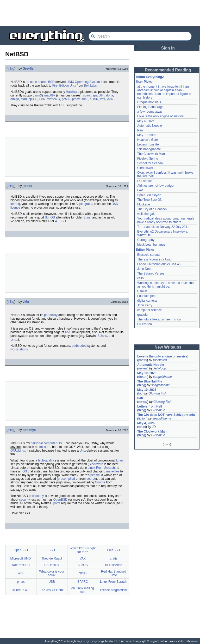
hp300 (33, 99)
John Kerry (145, 305)
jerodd (27, 186)
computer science (149, 310)
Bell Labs (90, 86)
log (140, 393)
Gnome (100, 482)
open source (39, 82)
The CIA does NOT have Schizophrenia (166, 415)
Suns (87, 217)
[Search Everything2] (140, 36)
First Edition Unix (64, 86)
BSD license (113, 565)
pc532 (66, 99)
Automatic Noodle (150, 126)
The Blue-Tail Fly (150, 381)
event (142, 427)
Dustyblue (158, 410)
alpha (109, 95)
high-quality (46, 460)
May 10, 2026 (147, 135)
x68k (110, 99)
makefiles (113, 471)
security (24, 500)
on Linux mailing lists (83, 590)
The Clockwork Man (151, 154)
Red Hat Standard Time (114, 573)
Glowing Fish (157, 393)
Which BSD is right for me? (83, 550)
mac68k (50, 95)
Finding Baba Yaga (150, 107)
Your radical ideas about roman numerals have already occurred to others (166, 220)
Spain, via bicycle (149, 195)
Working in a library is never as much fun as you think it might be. (165, 285)
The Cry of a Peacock (152, 209)
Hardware (73, 92)
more (167, 444)
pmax (76, 99)
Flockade (144, 204)
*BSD (83, 573)
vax (102, 99)
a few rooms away (150, 112)
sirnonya (29, 430)
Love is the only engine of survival (161, 116)
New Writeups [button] (168, 347)
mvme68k (53, 99)
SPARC (83, 582)
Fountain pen (146, 296)
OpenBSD (60, 500)
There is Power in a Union (155, 259)
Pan (140, 130)
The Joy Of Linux (52, 590)
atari (24, 99)
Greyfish (29, 69)
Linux (14, 339)
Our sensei (145, 181)
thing (11, 69)
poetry (143, 360)
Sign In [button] (168, 48)
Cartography (146, 240)
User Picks (144, 82)
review (143, 368)
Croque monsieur (149, 102)
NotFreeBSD (21, 565)
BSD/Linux (52, 565)
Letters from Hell (149, 144)
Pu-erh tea (145, 324)
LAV (140, 190)
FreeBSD (113, 550)
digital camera (147, 301)
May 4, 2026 (146, 121)
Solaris (102, 336)
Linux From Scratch (101, 468)
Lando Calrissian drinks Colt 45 (159, 264)
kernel (15, 204)
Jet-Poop (160, 368)
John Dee (144, 269)
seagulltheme (162, 377)
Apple (80, 204)
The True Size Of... (150, 200)
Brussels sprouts (149, 255)
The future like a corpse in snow (159, 319)
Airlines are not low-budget (156, 186)
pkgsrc (95, 475)
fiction (142, 418)
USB (62, 105)
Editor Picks (145, 250)
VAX (83, 558)
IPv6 (68, 332)
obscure (45, 447)
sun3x (94, 99)
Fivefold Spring (148, 159)
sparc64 (98, 95)
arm (37, 95)
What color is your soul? (52, 573)
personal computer (44, 443)
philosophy (36, 496)
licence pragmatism (113, 590)
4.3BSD (60, 221)
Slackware (96, 464)
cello (140, 278)
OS (60, 443)
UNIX (70, 82)
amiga (15, 99)
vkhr (26, 302)
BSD (51, 82)
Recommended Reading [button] (168, 70)
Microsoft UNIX (21, 558)
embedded (79, 346)
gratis (88, 204)
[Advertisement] (100, 13)
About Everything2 (150, 77)
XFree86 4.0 (21, 590)
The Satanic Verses (151, 274)
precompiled (66, 479)
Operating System (87, 82)
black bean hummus (151, 245)
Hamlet (142, 291)
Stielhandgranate (149, 149)
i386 (42, 99)
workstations (19, 349)
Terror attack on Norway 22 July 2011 (163, 227)
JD (154, 427)
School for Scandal (150, 163)
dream (143, 377)
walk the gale (146, 214)
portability (51, 315)
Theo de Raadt (52, 558)
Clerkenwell (145, 168)
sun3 (85, 99)
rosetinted (160, 360)
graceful (143, 315)
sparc (87, 95)
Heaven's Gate (148, 140)
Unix (83, 451)
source (91, 479)
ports (57, 503)
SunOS (50, 217)
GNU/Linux (18, 451)
